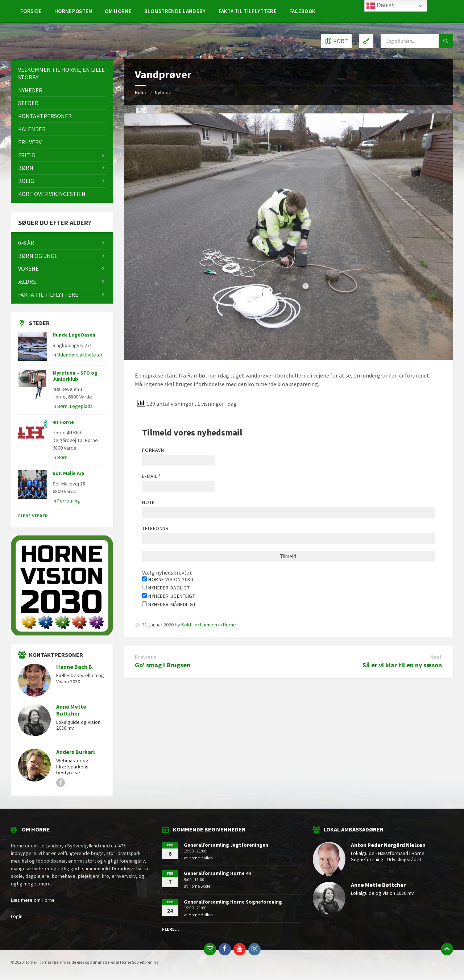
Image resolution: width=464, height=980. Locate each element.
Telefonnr (155, 528)
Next (436, 657)
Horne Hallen (201, 858)
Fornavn (153, 450)
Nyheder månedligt (169, 604)
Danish (381, 6)
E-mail (151, 476)
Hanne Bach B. (75, 667)
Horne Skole (199, 886)
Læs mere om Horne (33, 900)
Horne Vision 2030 (167, 579)
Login (17, 916)
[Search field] (417, 41)
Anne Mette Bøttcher (71, 710)
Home (141, 92)
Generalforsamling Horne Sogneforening (233, 902)
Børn (62, 406)
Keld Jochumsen (199, 625)
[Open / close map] (336, 41)
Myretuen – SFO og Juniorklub (75, 376)
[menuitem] (31, 11)
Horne (229, 625)
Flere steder (33, 516)
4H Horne (63, 422)
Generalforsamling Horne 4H (218, 873)
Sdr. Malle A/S (69, 473)
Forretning (69, 501)
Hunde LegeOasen (74, 335)
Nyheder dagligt (166, 588)
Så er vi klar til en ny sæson (402, 665)
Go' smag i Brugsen (163, 665)
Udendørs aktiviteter (80, 355)
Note (148, 502)
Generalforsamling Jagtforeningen (226, 845)
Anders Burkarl (76, 752)
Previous (146, 657)
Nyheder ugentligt (169, 596)
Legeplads (81, 406)
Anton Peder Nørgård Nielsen (388, 845)
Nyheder (164, 92)
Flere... (171, 929)
